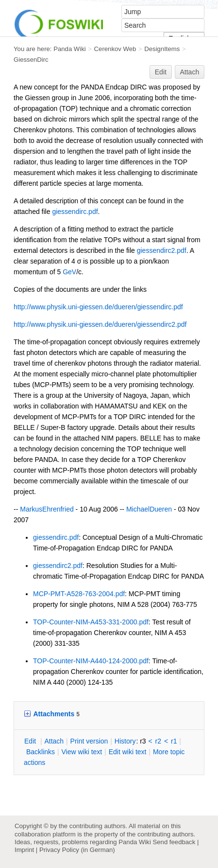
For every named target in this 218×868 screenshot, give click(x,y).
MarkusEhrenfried (47, 509)
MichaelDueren (149, 509)
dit (31, 741)
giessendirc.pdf (75, 212)
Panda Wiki (70, 49)
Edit (161, 72)
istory (125, 741)
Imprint (24, 850)
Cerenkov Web (115, 49)
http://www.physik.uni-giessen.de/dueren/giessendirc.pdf (98, 307)
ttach (54, 741)
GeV (69, 272)
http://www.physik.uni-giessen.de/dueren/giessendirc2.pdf (100, 324)
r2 (158, 741)
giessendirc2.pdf (162, 250)
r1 (174, 741)
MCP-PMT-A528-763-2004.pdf (79, 594)
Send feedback (174, 842)
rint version (89, 741)
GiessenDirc (31, 60)
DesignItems (162, 49)
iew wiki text (82, 752)
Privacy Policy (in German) (77, 850)
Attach (190, 72)
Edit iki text (128, 752)
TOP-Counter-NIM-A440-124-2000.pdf (91, 661)
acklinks (41, 752)
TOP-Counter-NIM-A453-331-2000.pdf (91, 622)
